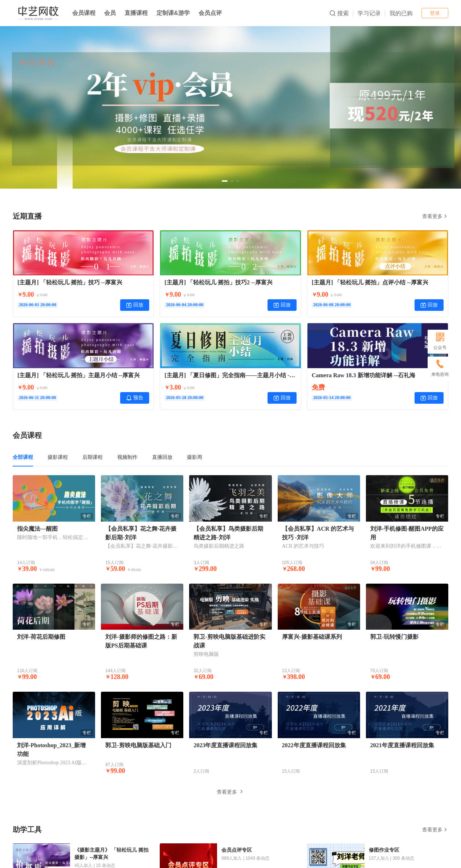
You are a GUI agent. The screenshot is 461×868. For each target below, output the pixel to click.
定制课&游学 (173, 13)
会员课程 (84, 13)
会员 (110, 13)
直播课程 (136, 13)
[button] (225, 181)
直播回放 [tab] (162, 457)
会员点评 (210, 13)
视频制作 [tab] (127, 457)
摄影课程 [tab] (58, 457)
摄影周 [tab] (195, 457)
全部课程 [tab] (23, 457)
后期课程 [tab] (93, 457)
